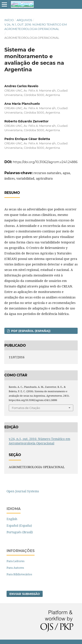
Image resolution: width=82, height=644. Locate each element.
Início (9, 20)
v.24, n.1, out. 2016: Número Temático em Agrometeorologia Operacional (36, 27)
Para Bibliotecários (19, 574)
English (12, 519)
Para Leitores (16, 561)
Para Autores (15, 568)
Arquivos (24, 20)
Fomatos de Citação (26, 408)
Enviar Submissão (25, 594)
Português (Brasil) (20, 532)
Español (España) (19, 525)
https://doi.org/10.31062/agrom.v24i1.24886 (45, 162)
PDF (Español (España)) (30, 331)
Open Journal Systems (23, 491)
